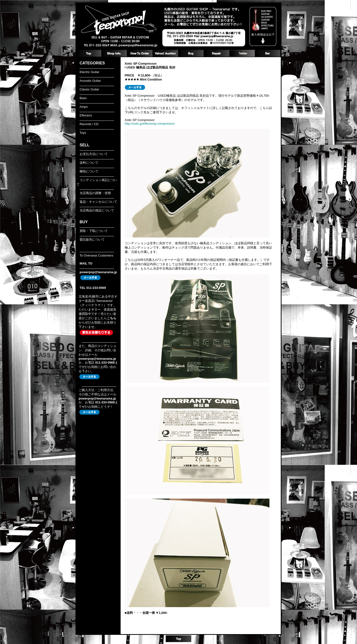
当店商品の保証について (97, 210)
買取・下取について (94, 231)
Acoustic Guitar (90, 81)
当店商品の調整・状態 (95, 193)
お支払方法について (94, 154)
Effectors (86, 115)
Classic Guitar (89, 89)
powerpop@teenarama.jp (98, 272)
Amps (84, 107)
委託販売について (92, 240)
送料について (89, 163)
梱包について (89, 171)
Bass (83, 98)
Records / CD (89, 124)
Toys (83, 133)
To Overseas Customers (96, 255)
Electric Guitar (89, 72)
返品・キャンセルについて (98, 202)
